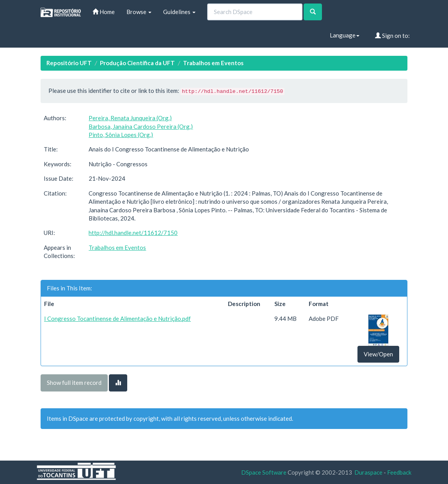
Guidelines (179, 12)
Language (345, 35)
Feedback (399, 472)
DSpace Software (264, 472)
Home (104, 12)
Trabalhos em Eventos (213, 63)
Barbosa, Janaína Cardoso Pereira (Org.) (141, 126)
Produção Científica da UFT (137, 63)
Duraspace (368, 472)
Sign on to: (392, 36)
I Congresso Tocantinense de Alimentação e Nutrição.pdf (117, 319)
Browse (139, 12)
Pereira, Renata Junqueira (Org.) (130, 118)
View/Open (378, 354)
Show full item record (74, 383)
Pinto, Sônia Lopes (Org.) (121, 135)
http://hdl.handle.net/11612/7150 (133, 233)
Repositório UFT (69, 63)
